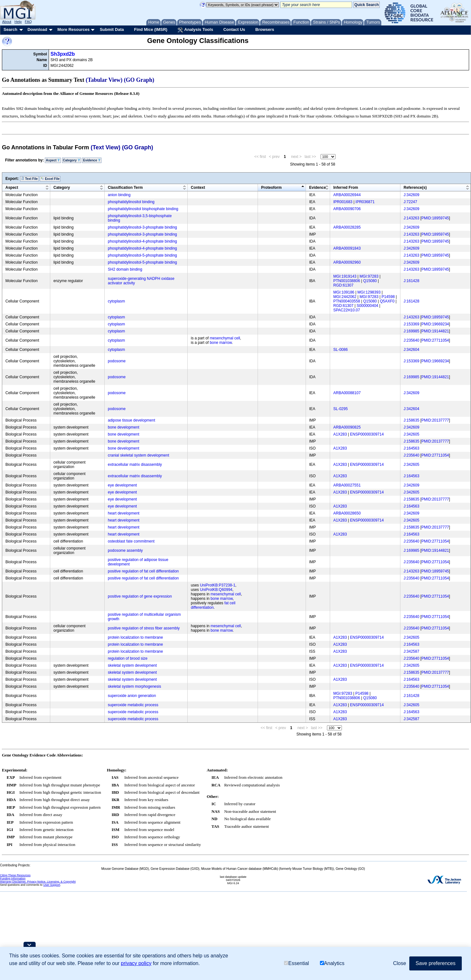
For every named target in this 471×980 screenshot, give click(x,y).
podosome (117, 361)
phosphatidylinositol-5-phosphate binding (142, 255)
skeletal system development (132, 665)
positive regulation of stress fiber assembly (144, 628)
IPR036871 (365, 202)
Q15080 (370, 281)
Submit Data (112, 29)
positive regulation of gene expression (140, 596)
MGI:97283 (369, 276)
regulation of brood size (128, 658)
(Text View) (105, 147)
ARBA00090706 (347, 209)
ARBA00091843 (347, 248)
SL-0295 (340, 409)
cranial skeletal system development (139, 455)
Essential (296, 963)
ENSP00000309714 (367, 434)
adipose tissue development (132, 420)
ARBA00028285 (347, 227)
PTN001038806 (347, 281)
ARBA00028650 (347, 513)
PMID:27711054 (435, 340)
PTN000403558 (347, 301)
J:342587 (411, 651)
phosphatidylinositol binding (131, 202)
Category (72, 160)
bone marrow (221, 343)
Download (37, 29)
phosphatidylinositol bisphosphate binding (143, 209)
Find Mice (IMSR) (151, 29)
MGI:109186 (344, 292)
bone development (124, 427)
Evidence (92, 160)
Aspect (53, 160)
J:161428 (411, 281)
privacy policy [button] (136, 963)
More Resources (73, 29)
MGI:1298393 (369, 292)
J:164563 (411, 448)
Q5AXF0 (387, 301)
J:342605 (411, 434)
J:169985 (411, 331)
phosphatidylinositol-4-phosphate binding (142, 241)
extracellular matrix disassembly (135, 465)
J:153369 (411, 324)
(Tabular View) (104, 80)
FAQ (28, 22)
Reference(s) (415, 188)
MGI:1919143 (345, 276)
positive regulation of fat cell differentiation (143, 571)
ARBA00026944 (347, 195)
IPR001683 (343, 202)
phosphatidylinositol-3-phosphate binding (142, 227)
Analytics (332, 963)
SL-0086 (340, 350)
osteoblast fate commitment (131, 541)
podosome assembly (125, 550)
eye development (122, 485)
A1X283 (340, 434)
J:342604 (411, 350)
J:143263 (411, 218)
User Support (52, 885)
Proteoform (271, 188)
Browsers (265, 29)
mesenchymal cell (225, 338)
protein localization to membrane (135, 637)
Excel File (50, 179)
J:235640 (411, 340)
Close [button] (400, 963)
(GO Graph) (139, 80)
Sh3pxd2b (63, 54)
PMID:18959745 (435, 218)
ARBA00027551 (347, 485)
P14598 (388, 297)
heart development (124, 513)
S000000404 (367, 306)
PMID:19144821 (435, 331)
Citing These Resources (15, 875)
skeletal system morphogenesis (134, 686)
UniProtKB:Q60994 (216, 590)
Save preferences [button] (436, 963)
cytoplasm (116, 301)
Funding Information (13, 878)
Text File (29, 179)
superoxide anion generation (132, 696)
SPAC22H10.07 (347, 310)
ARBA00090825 (347, 427)
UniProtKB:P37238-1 (218, 585)
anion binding (119, 195)
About (7, 22)
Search (10, 29)
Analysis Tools (195, 30)
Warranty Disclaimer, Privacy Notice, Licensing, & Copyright (38, 882)
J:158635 (411, 420)
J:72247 (410, 202)
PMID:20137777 (435, 420)
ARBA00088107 (347, 393)
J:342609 (411, 195)
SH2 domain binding (125, 269)
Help (18, 22)
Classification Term (125, 188)
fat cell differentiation (213, 605)
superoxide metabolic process (133, 705)
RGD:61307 (343, 285)
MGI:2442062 (345, 297)
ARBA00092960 (347, 262)
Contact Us (234, 29)
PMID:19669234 (435, 324)
